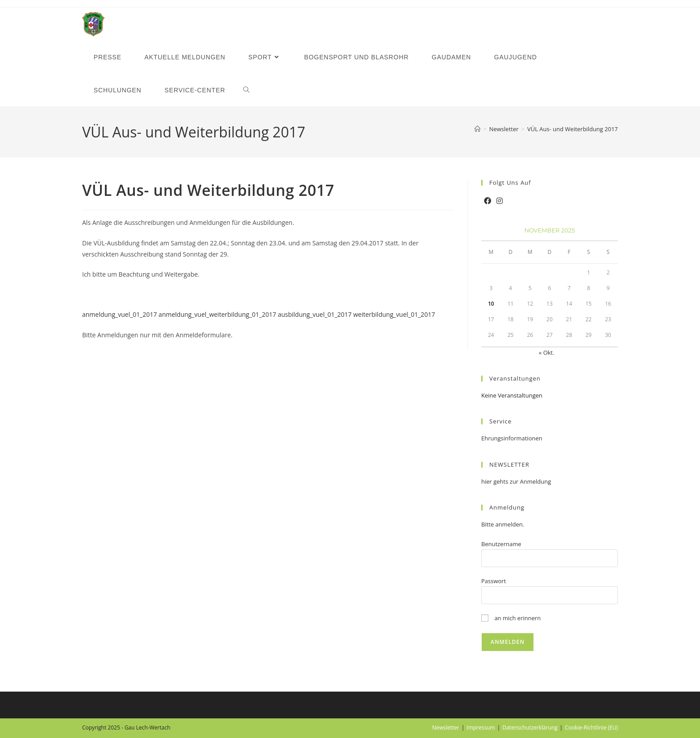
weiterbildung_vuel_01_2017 (394, 314)
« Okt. (547, 352)
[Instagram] (500, 201)
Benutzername (501, 544)
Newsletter (446, 728)
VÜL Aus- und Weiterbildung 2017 (573, 129)
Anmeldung (507, 507)
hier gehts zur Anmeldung (516, 481)
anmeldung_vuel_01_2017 (119, 314)
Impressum (481, 728)
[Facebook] (487, 201)
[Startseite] (477, 129)
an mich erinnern (511, 618)
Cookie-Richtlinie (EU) (591, 728)
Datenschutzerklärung (530, 728)
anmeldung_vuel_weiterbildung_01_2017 (217, 314)
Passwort (494, 581)
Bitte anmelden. (503, 524)
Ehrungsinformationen (512, 438)
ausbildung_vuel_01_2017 (315, 314)
